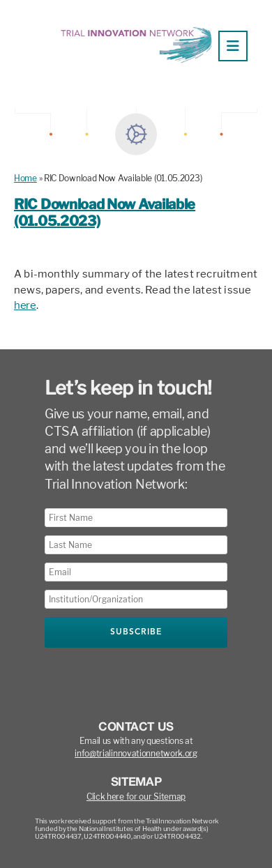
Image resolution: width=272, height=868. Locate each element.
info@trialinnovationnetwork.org (136, 753)
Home (25, 178)
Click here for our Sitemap (136, 797)
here (25, 305)
